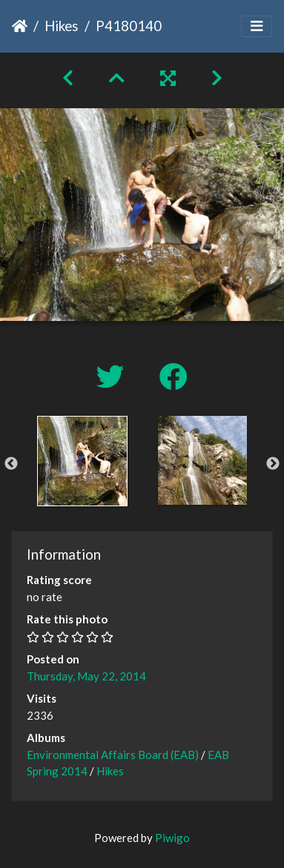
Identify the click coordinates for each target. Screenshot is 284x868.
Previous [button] (11, 464)
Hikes (62, 26)
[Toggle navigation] (257, 26)
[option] (82, 461)
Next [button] (273, 464)
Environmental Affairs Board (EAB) (113, 755)
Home (20, 26)
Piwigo (172, 838)
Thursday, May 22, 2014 (86, 676)
